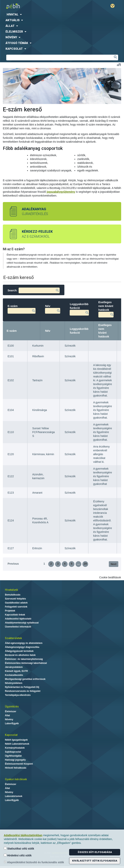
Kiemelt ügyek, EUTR (16, 671)
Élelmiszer (11, 711)
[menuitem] (62, 14)
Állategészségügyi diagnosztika (22, 647)
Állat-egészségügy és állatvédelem (24, 643)
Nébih (32, 6)
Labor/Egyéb (12, 723)
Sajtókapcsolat (13, 752)
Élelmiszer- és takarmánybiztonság (24, 659)
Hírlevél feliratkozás (16, 768)
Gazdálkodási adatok (16, 603)
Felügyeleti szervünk (16, 607)
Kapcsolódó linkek (15, 615)
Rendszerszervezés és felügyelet (23, 691)
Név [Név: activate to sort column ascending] (48, 331)
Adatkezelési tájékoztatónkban (23, 835)
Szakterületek (13, 638)
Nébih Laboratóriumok (17, 744)
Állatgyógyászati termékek (19, 651)
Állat (7, 715)
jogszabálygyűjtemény (61, 192)
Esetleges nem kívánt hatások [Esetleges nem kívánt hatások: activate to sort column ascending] (105, 331)
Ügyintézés (12, 707)
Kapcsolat (11, 735)
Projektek (10, 611)
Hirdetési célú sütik (18, 855)
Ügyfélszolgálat (13, 756)
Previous (13, 564)
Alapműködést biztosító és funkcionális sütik (34, 862)
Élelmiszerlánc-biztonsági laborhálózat (26, 663)
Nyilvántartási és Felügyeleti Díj (22, 687)
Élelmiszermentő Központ (19, 764)
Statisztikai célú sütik (19, 848)
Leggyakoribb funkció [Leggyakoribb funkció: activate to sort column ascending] (79, 331)
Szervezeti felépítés (15, 599)
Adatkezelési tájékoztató (18, 619)
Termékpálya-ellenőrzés (18, 695)
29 (85, 564)
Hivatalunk (11, 590)
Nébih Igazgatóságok (16, 740)
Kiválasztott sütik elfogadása (95, 861)
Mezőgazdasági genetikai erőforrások (25, 679)
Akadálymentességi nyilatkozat (22, 623)
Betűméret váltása (119, 65)
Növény (9, 719)
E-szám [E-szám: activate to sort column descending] (12, 331)
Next (114, 564)
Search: (34, 290)
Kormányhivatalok (15, 748)
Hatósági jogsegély (15, 760)
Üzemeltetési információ (18, 627)
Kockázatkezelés (14, 675)
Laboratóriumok (14, 796)
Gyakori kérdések (16, 779)
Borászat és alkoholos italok (20, 655)
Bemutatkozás (13, 595)
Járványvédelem (14, 667)
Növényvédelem (14, 683)
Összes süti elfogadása (95, 852)
